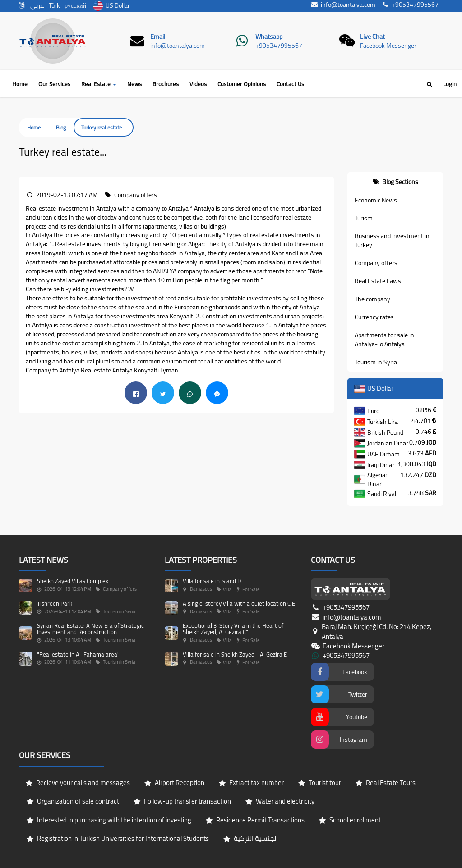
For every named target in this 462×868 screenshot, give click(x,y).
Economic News (376, 200)
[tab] (395, 182)
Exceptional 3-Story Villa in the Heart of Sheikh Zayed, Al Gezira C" (233, 629)
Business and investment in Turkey (392, 240)
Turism (364, 218)
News (134, 84)
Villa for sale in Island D (212, 581)
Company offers (376, 263)
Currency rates (374, 317)
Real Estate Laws (378, 281)
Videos (198, 84)
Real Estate (99, 84)
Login (450, 84)
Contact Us (290, 84)
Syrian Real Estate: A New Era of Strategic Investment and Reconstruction (90, 629)
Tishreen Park (55, 603)
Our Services (54, 84)
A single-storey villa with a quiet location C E (239, 603)
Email (158, 37)
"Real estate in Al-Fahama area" (78, 654)
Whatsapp (269, 37)
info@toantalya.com (178, 46)
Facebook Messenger (388, 46)
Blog (61, 127)
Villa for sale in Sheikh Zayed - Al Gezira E (235, 654)
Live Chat (372, 37)
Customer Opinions (242, 84)
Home (20, 84)
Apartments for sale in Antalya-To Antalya (384, 340)
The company (372, 299)
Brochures (166, 84)
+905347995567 (279, 46)
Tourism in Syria (376, 362)
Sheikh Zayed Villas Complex (73, 581)
